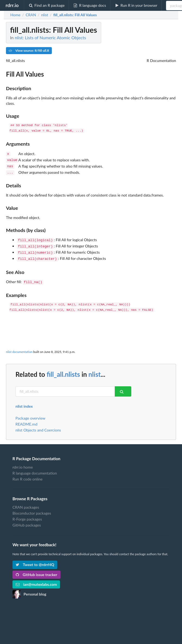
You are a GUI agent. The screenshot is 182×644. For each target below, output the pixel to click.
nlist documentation (19, 347)
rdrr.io (12, 5)
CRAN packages (26, 502)
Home (15, 15)
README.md (26, 419)
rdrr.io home (23, 462)
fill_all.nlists (63, 369)
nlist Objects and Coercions (38, 425)
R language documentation (35, 468)
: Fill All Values (75, 15)
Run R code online (28, 474)
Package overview (30, 413)
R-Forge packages (27, 514)
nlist (95, 369)
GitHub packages (27, 520)
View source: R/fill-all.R (29, 50)
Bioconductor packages (32, 508)
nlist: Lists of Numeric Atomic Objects (50, 37)
